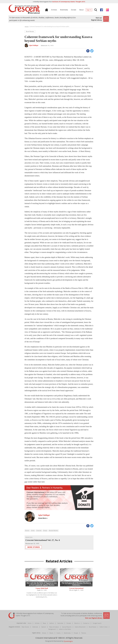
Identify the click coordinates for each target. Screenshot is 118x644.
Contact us (86, 623)
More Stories (34, 547)
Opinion (44, 627)
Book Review (93, 627)
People (76, 633)
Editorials (35, 627)
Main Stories (25, 627)
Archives (37, 623)
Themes (84, 633)
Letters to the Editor (65, 629)
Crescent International (76, 588)
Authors (52, 623)
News (44, 623)
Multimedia (67, 633)
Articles (44, 633)
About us (77, 623)
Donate (69, 623)
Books (51, 633)
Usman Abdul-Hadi (42, 588)
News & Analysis (54, 627)
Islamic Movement (80, 627)
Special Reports (67, 627)
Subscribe (60, 623)
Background (52, 629)
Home (30, 623)
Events (59, 633)
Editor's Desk (104, 627)
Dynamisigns (68, 641)
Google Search (97, 623)
